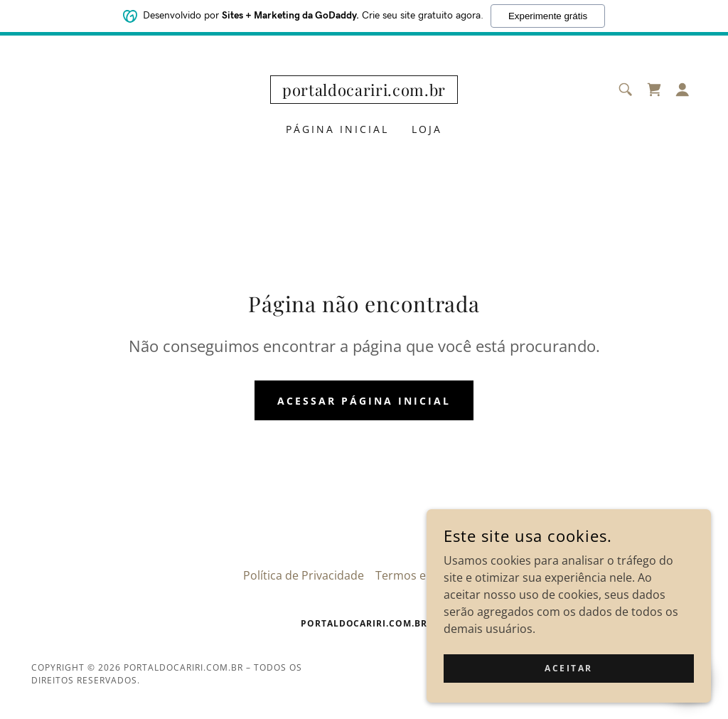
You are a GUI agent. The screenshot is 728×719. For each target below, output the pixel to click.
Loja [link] (427, 129)
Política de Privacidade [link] (304, 575)
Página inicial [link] (337, 129)
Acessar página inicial (364, 401)
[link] (364, 92)
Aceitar (569, 678)
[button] (682, 90)
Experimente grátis (548, 16)
